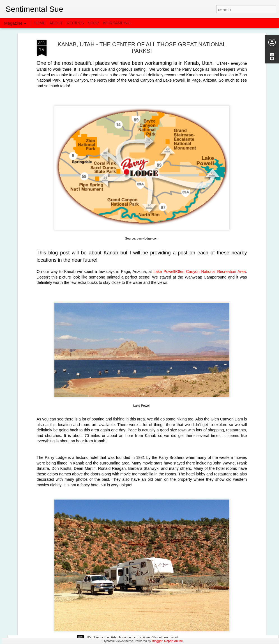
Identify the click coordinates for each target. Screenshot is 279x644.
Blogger (157, 641)
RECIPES (75, 23)
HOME (40, 23)
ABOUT (56, 23)
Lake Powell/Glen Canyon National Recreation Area (200, 229)
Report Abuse (173, 641)
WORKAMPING (117, 23)
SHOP (93, 23)
